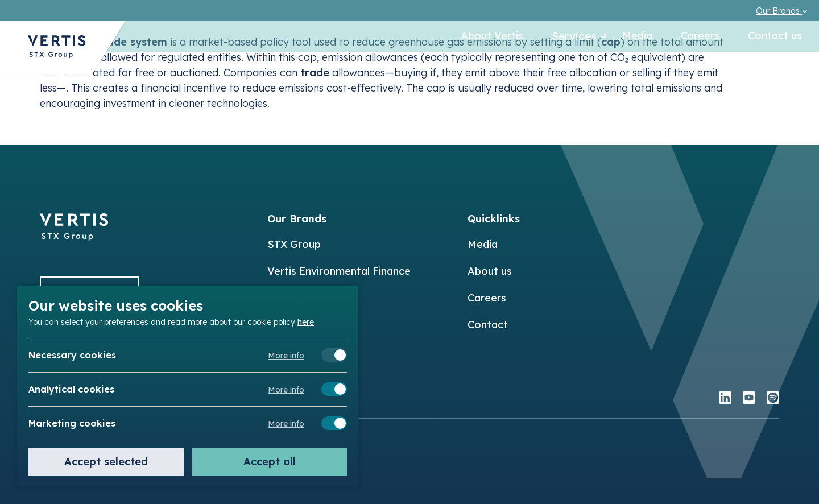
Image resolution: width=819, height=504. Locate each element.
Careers (700, 37)
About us (490, 271)
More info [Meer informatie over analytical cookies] (286, 390)
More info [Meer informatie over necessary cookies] (286, 356)
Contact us (775, 37)
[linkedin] (725, 399)
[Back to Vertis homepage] (57, 53)
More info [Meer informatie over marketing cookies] (286, 424)
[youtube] (749, 399)
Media (637, 37)
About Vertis (480, 37)
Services (567, 37)
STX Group (294, 244)
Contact (488, 325)
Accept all (270, 462)
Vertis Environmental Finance (339, 271)
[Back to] (74, 237)
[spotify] (773, 399)
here (306, 321)
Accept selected (106, 462)
